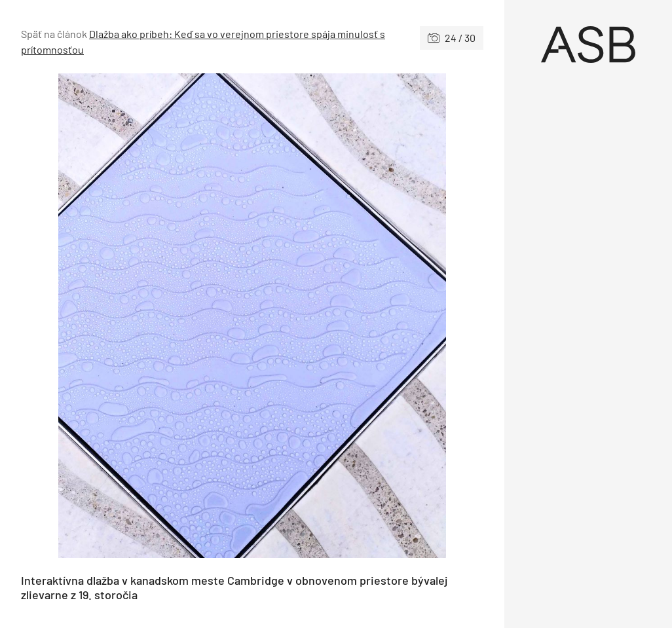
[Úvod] (588, 45)
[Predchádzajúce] (137, 316)
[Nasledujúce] (368, 316)
